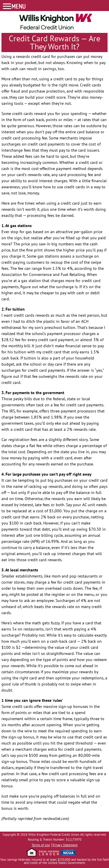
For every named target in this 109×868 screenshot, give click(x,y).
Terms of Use (41, 845)
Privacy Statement (65, 845)
